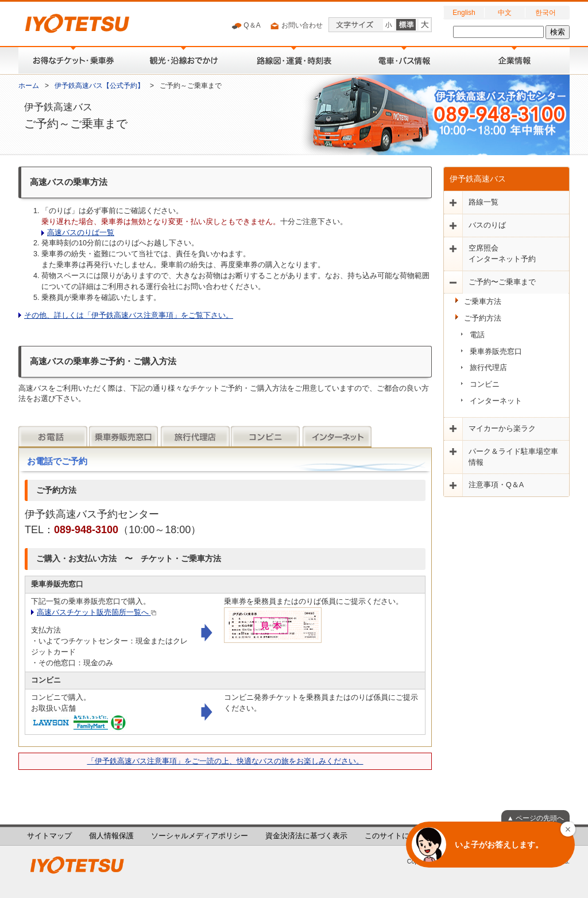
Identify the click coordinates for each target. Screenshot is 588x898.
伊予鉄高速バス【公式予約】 (99, 86)
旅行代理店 (488, 368)
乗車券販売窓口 (496, 352)
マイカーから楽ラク (502, 429)
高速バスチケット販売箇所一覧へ (96, 612)
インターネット (496, 401)
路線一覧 (483, 202)
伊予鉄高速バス (478, 179)
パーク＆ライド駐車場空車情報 (513, 457)
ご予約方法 (483, 318)
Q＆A (246, 26)
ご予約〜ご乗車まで (502, 282)
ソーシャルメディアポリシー (200, 836)
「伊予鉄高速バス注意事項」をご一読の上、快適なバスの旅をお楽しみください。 (225, 761)
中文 (505, 13)
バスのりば (487, 225)
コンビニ (485, 384)
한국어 (546, 13)
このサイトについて (398, 836)
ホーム (29, 86)
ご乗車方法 (483, 302)
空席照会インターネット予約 (502, 254)
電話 (477, 335)
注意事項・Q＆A (496, 485)
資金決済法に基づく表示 (306, 836)
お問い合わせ (296, 26)
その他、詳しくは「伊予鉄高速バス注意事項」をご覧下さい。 (129, 315)
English (464, 13)
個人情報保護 (111, 836)
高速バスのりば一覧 (81, 233)
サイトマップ (49, 836)
